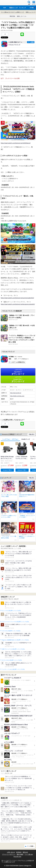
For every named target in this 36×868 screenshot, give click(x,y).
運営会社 (25, 852)
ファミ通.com (29, 854)
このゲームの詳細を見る (18, 362)
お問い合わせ (11, 852)
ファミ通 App (7, 3)
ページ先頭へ (31, 846)
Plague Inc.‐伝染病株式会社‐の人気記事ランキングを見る (15, 640)
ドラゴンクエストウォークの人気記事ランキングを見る (16, 622)
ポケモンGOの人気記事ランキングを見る (12, 660)
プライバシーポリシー (9, 854)
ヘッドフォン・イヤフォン (10, 439)
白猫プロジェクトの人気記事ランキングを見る (13, 649)
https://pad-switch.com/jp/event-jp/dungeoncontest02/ (18, 304)
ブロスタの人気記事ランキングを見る (11, 631)
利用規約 (19, 852)
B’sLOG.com (17, 857)
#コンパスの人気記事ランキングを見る (11, 611)
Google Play (18, 379)
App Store (18, 372)
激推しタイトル (22, 16)
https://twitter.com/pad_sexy (17, 396)
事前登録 (12, 16)
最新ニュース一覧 (31, 12)
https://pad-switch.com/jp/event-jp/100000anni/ (16, 143)
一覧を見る (31, 434)
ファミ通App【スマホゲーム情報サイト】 (12, 12)
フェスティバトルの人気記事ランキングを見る (13, 669)
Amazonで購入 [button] (7, 470)
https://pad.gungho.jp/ (16, 393)
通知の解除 (20, 854)
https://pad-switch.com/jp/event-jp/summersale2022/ (17, 298)
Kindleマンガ (26, 439)
